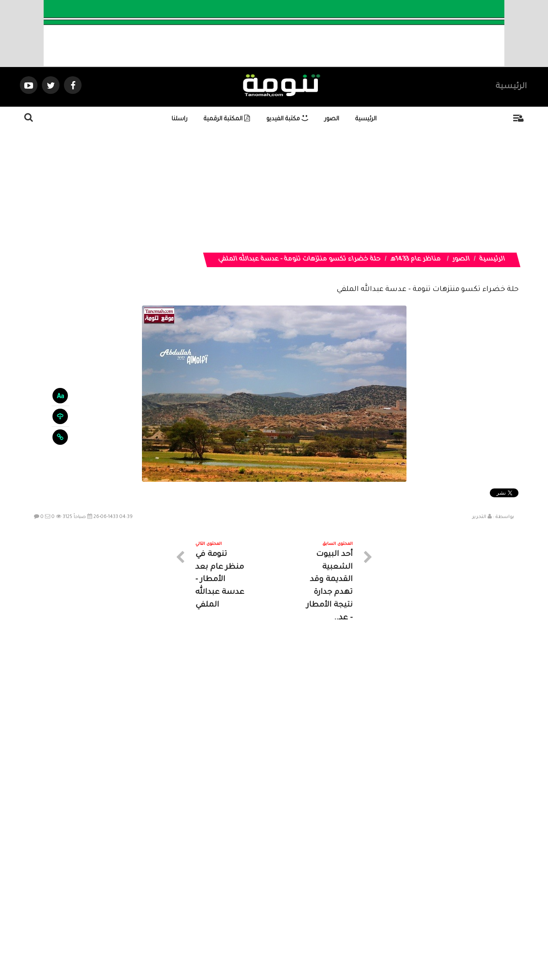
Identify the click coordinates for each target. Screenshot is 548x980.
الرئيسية (511, 87)
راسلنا (179, 119)
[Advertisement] (277, 191)
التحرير (479, 517)
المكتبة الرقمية (227, 119)
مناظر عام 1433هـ (416, 260)
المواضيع (331, 901)
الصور (332, 119)
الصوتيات (261, 901)
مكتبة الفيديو (287, 119)
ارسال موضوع (192, 901)
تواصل (230, 901)
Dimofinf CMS (282, 944)
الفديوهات (296, 901)
